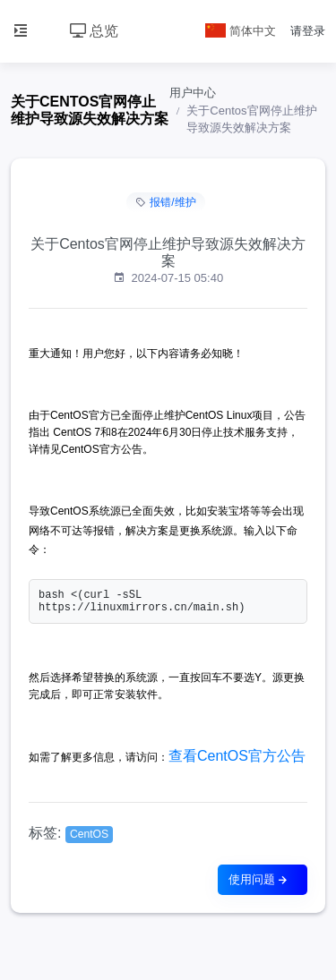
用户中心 (193, 93)
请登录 (308, 31)
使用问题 (259, 879)
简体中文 (241, 31)
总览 (94, 31)
